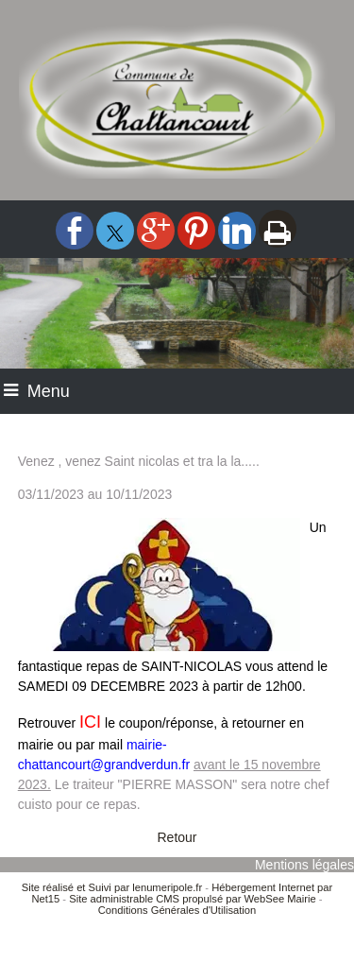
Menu (49, 391)
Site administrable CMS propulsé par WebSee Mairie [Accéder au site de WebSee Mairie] (193, 899)
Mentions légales (304, 865)
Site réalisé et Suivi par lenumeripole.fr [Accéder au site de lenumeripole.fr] (112, 887)
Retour (177, 837)
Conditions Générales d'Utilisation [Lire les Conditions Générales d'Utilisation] (177, 910)
